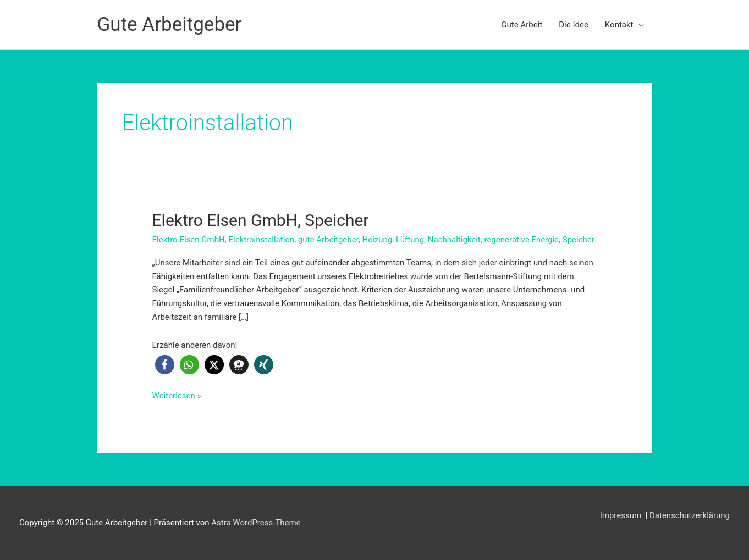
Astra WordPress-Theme (256, 523)
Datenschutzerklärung (690, 515)
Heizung (378, 240)
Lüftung (410, 240)
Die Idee (574, 25)
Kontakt (619, 25)
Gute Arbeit (522, 25)
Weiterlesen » (177, 396)
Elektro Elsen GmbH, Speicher (261, 220)
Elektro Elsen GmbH (189, 240)
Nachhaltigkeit (454, 240)
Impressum (622, 515)
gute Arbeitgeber (328, 240)
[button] (165, 365)
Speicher (579, 240)
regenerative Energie (521, 240)
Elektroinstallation (261, 240)
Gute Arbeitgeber (170, 24)
